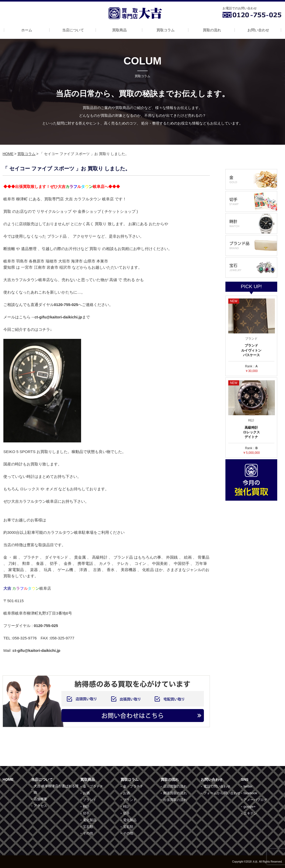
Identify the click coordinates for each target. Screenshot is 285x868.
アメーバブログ (255, 800)
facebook (250, 793)
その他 (88, 833)
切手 (86, 813)
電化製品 (90, 820)
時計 (86, 807)
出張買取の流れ (175, 800)
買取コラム (166, 30)
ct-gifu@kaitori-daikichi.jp (37, 650)
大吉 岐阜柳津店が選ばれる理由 (56, 789)
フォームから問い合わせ (222, 793)
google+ (250, 807)
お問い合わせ (258, 30)
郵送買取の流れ (175, 793)
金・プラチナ (93, 786)
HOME (8, 154)
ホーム (27, 30)
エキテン (250, 813)
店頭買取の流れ (175, 786)
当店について (73, 30)
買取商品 (119, 30)
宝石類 (88, 827)
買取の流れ (212, 30)
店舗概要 (40, 799)
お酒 (86, 793)
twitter (248, 786)
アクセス (40, 806)
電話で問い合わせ (217, 786)
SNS (245, 779)
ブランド (90, 800)
